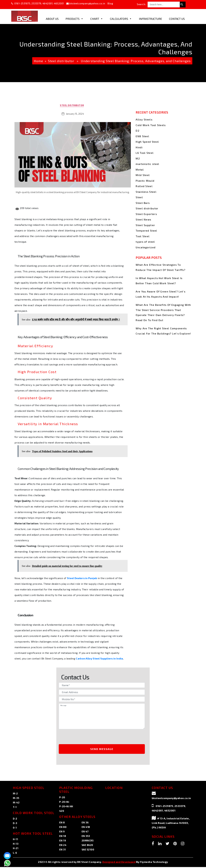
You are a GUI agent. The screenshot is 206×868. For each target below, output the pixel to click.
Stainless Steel (146, 192)
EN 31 (63, 850)
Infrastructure (150, 19)
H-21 (16, 849)
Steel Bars (143, 203)
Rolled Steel (144, 186)
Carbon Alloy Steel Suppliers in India (99, 659)
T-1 (15, 808)
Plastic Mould (145, 181)
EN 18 (63, 837)
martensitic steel (147, 164)
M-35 (16, 799)
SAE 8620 (87, 846)
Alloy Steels (144, 119)
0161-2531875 (22, 3)
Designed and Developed (119, 863)
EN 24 (63, 846)
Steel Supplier (145, 225)
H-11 (15, 840)
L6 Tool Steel (145, 153)
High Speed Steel (147, 142)
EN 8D (63, 828)
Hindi (139, 147)
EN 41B (86, 828)
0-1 (15, 829)
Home (38, 61)
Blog (110, 3)
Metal (140, 169)
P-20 (62, 798)
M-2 (15, 794)
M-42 (16, 803)
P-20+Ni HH (66, 807)
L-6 (15, 854)
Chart (97, 19)
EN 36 (85, 823)
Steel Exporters (146, 214)
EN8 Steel (142, 136)
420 (62, 812)
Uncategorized (146, 247)
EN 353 (86, 837)
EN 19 (63, 841)
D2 (138, 131)
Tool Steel (143, 236)
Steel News (143, 219)
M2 (138, 158)
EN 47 (85, 832)
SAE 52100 (88, 850)
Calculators (121, 19)
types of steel (145, 242)
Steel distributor (61, 61)
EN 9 (62, 832)
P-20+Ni (64, 803)
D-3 (15, 824)
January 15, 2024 (75, 115)
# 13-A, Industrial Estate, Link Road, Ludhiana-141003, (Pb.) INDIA (171, 824)
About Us (52, 19)
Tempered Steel (146, 231)
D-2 (15, 820)
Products (74, 19)
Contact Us (177, 19)
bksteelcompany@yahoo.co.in (87, 3)
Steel (139, 197)
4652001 (59, 3)
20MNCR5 (88, 841)
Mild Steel (143, 175)
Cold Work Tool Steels (151, 125)
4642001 (48, 3)
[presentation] (86, 738)
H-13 (16, 845)
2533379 (36, 3)
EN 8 (62, 823)
